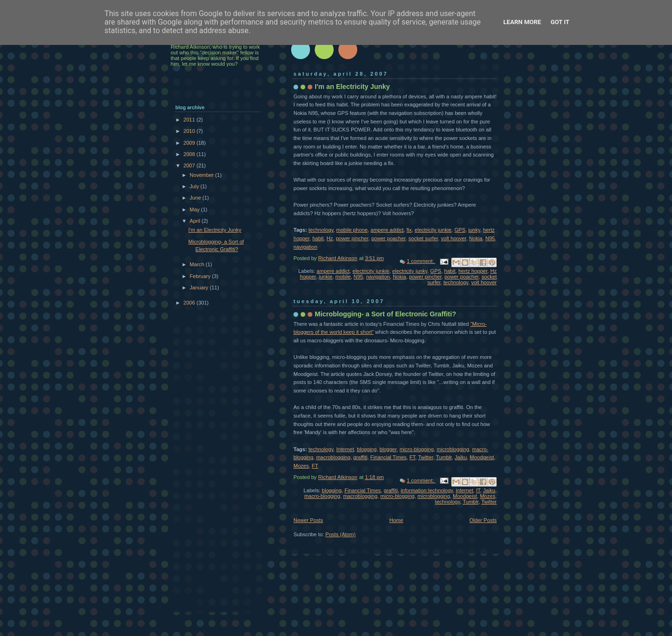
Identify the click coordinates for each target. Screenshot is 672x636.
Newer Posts (308, 520)
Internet (345, 449)
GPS (460, 230)
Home (396, 520)
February (201, 276)
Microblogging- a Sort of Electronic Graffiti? (385, 314)
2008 (190, 154)
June (196, 198)
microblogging (453, 449)
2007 (190, 166)
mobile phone (352, 230)
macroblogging (333, 457)
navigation (305, 247)
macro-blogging (322, 496)
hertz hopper (473, 271)
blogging (367, 449)
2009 (190, 143)
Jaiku (461, 457)
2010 (190, 131)
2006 (190, 303)
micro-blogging (416, 449)
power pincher (352, 238)
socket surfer (423, 238)
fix (409, 230)
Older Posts (483, 520)
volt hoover (453, 238)
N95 (490, 238)
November (202, 175)
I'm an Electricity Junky (352, 87)
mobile (343, 277)
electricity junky (410, 271)
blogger (388, 449)
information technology (427, 490)
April (195, 221)
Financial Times (389, 457)
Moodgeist (482, 457)
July (195, 186)
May (195, 209)
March (198, 264)
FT (412, 457)
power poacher (388, 238)
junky (474, 230)
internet (464, 490)
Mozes (301, 466)
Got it (560, 22)
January (199, 288)
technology (321, 230)
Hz (330, 238)
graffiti (361, 457)
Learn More (522, 22)
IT (478, 490)
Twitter (426, 457)
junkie (326, 277)
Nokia (476, 238)
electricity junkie (433, 230)
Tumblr (444, 457)
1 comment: (421, 261)
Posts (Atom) (341, 534)
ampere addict (387, 230)
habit (318, 238)
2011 (190, 120)
